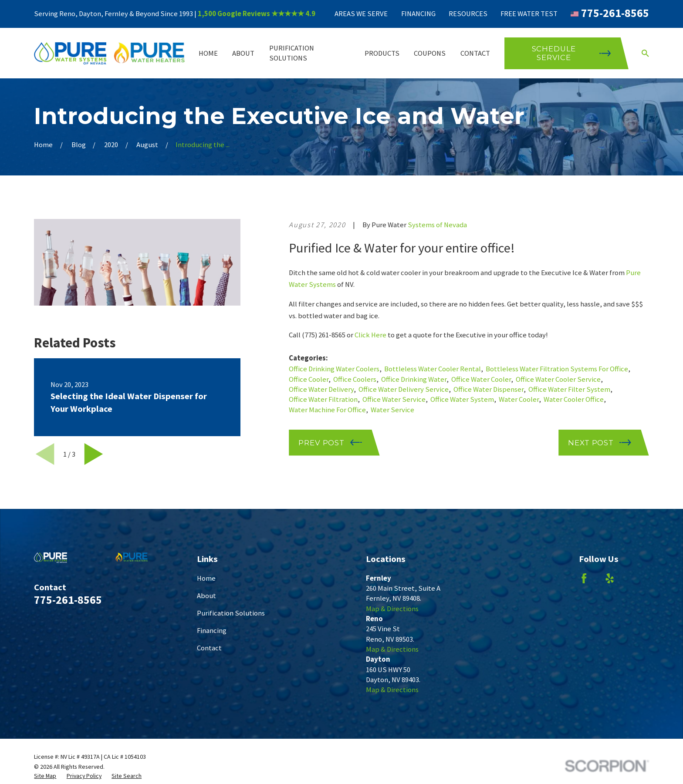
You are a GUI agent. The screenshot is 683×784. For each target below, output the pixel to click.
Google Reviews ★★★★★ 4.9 (266, 14)
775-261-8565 (615, 13)
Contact (209, 648)
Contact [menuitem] (475, 53)
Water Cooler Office (574, 399)
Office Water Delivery (321, 389)
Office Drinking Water (414, 379)
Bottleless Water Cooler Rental (433, 369)
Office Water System (462, 399)
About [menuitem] (243, 53)
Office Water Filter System (569, 389)
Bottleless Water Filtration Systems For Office (557, 369)
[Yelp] (610, 578)
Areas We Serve (361, 14)
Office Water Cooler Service (558, 379)
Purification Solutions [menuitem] (292, 53)
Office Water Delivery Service (404, 389)
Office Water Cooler (481, 379)
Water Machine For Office (327, 410)
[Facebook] (584, 578)
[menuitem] (45, 776)
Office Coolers (355, 379)
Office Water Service (394, 399)
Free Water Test (529, 14)
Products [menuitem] (382, 53)
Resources (468, 14)
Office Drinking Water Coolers (334, 369)
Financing (418, 14)
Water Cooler (519, 399)
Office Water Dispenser (489, 389)
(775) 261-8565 (324, 335)
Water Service (392, 410)
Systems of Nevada (437, 225)
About (206, 596)
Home (206, 578)
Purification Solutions (231, 613)
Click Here (370, 335)
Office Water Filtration (323, 399)
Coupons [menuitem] (430, 53)
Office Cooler (309, 379)
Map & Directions (392, 609)
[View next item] (94, 454)
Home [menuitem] (208, 53)
